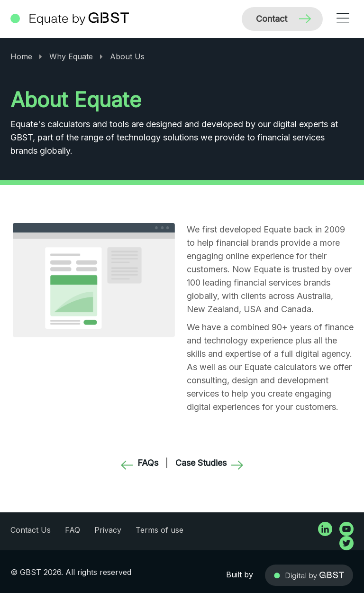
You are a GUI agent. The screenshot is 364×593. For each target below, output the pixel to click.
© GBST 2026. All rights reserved (71, 572)
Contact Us (31, 530)
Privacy (108, 530)
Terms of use (159, 530)
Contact (272, 19)
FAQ (73, 530)
